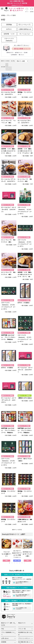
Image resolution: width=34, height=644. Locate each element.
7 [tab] (25, 563)
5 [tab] (20, 563)
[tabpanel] (6, 550)
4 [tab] (17, 563)
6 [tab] (22, 563)
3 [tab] (14, 563)
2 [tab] (12, 563)
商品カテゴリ (22, 623)
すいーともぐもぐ (25, 34)
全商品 (3, 15)
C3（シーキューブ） (25, 25)
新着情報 (4, 642)
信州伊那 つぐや (9, 34)
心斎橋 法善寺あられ (25, 29)
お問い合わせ (5, 638)
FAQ (3, 629)
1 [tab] (9, 563)
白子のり (9, 29)
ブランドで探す (11, 15)
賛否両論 (9, 25)
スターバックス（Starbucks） (9, 40)
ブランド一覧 (22, 629)
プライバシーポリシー (24, 638)
